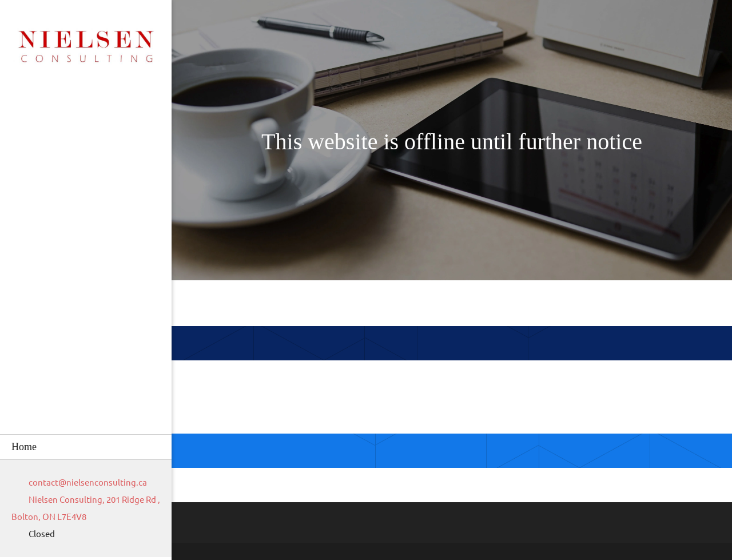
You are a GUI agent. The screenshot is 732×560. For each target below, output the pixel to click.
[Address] (86, 509)
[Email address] (85, 483)
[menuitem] (86, 447)
